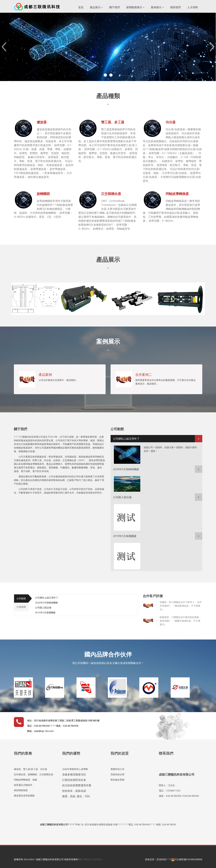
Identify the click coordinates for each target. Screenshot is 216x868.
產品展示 (96, 7)
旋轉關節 (43, 194)
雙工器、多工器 (113, 122)
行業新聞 (21, 607)
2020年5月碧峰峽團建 (126, 469)
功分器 (171, 122)
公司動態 (21, 598)
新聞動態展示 (135, 7)
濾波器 (42, 122)
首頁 (81, 7)
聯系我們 (176, 7)
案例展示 (157, 7)
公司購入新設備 (122, 497)
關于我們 (115, 7)
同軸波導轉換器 (177, 194)
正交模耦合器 (111, 194)
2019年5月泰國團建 (125, 536)
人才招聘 (193, 7)
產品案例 (45, 375)
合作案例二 (144, 375)
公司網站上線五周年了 (126, 439)
